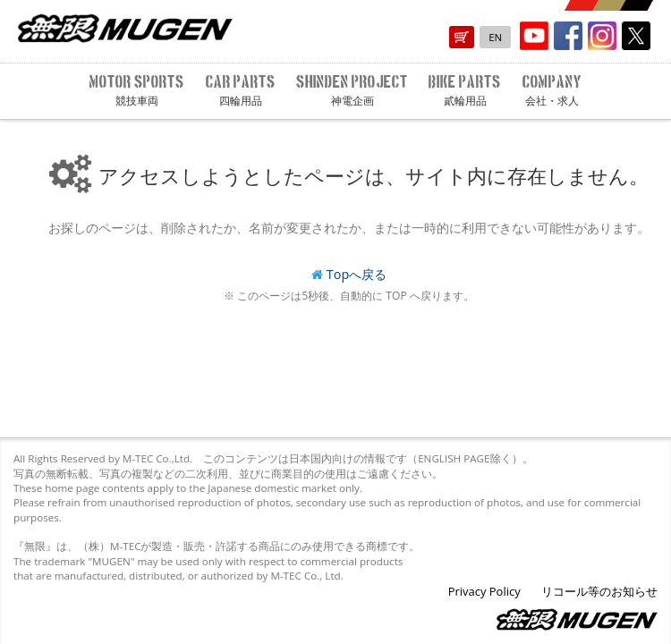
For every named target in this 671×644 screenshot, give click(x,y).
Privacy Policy (484, 591)
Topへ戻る (357, 274)
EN (495, 37)
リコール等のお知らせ (599, 591)
